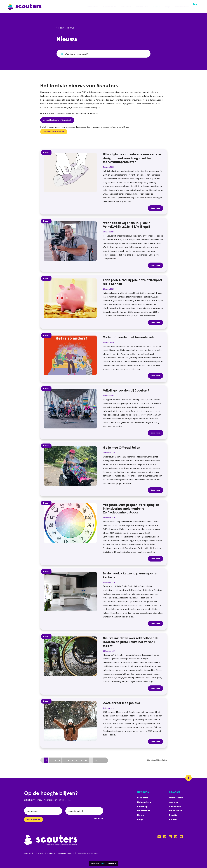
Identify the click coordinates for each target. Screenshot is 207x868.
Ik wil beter (92, 7)
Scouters (60, 28)
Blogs (168, 7)
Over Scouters (182, 7)
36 (96, 760)
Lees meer (156, 208)
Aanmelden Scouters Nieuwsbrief (57, 120)
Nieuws (157, 7)
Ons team (174, 802)
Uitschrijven (98, 818)
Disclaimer (51, 853)
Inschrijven (34, 819)
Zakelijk (173, 815)
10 (86, 760)
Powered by (87, 853)
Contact (173, 819)
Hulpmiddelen (109, 7)
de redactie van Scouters (54, 131)
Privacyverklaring (65, 853)
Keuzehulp (126, 7)
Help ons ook (176, 811)
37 (101, 760)
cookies (102, 864)
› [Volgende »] (106, 760)
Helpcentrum (142, 7)
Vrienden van (175, 806)
